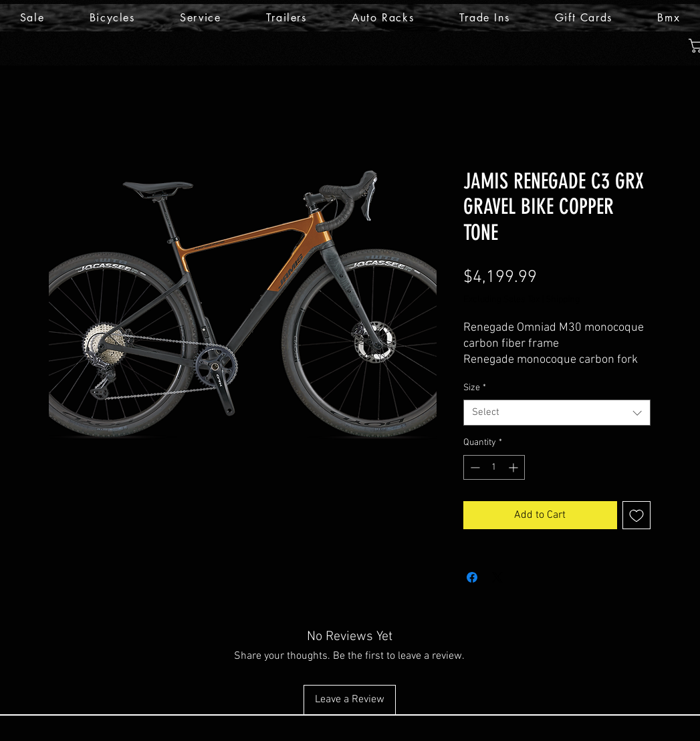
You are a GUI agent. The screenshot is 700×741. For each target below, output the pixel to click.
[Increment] (514, 467)
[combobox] (557, 413)
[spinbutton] (494, 467)
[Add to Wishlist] (636, 515)
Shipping (563, 300)
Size (475, 388)
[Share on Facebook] (472, 577)
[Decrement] (474, 467)
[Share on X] (497, 577)
